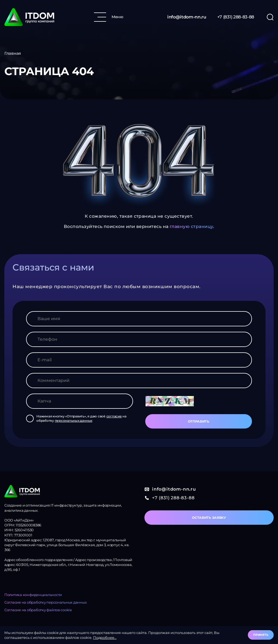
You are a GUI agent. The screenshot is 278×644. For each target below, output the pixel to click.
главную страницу (191, 226)
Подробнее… (105, 637)
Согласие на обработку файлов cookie (38, 610)
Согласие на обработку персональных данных (45, 602)
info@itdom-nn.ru (187, 17)
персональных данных (74, 421)
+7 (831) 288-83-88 (236, 17)
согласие (114, 416)
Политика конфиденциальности (33, 595)
